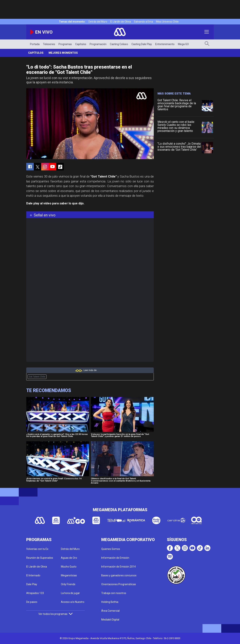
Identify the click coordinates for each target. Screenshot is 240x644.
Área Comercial (110, 611)
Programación (98, 44)
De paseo (32, 602)
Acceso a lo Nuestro (73, 602)
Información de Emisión (115, 558)
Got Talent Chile (37, 377)
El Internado (33, 575)
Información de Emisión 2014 (118, 567)
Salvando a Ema (143, 22)
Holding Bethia (110, 602)
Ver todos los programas (55, 614)
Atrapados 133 (35, 593)
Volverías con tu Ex (37, 549)
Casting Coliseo (119, 44)
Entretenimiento (165, 44)
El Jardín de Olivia (121, 22)
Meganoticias (69, 575)
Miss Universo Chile (167, 22)
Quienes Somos (111, 549)
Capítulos (81, 44)
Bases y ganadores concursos (119, 575)
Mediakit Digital (110, 620)
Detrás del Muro (98, 22)
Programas (65, 44)
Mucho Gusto (69, 567)
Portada (35, 44)
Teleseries (49, 44)
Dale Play (32, 584)
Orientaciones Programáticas (119, 584)
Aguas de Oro (69, 558)
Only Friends (68, 584)
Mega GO (183, 44)
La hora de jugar (70, 593)
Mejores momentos (63, 53)
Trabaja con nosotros (114, 593)
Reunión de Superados (40, 558)
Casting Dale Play (142, 44)
